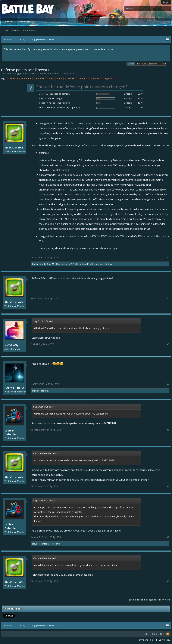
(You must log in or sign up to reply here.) (150, 600)
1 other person (96, 264)
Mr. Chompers (59, 264)
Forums (9, 21)
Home (154, 634)
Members (25, 21)
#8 (168, 581)
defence (13, 78)
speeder (94, 78)
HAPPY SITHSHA (76, 264)
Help (145, 634)
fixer (50, 78)
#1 (168, 257)
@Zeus (44, 278)
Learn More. (108, 49)
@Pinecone (56, 278)
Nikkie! (36, 391)
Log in (166, 2)
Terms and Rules (146, 640)
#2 (168, 299)
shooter (82, 78)
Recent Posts (30, 30)
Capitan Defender (11, 432)
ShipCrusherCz (54, 73)
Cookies (131, 64)
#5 (168, 430)
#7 (168, 537)
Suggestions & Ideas (25, 73)
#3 (168, 344)
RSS (168, 634)
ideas (59, 78)
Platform (16, 9)
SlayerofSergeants (41, 544)
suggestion (108, 78)
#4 (168, 384)
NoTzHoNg (11, 345)
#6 (168, 486)
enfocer (40, 78)
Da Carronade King (42, 264)
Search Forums (12, 30)
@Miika (36, 278)
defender (26, 78)
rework (70, 78)
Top (162, 634)
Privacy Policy (163, 640)
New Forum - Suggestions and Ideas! (151, 64)
